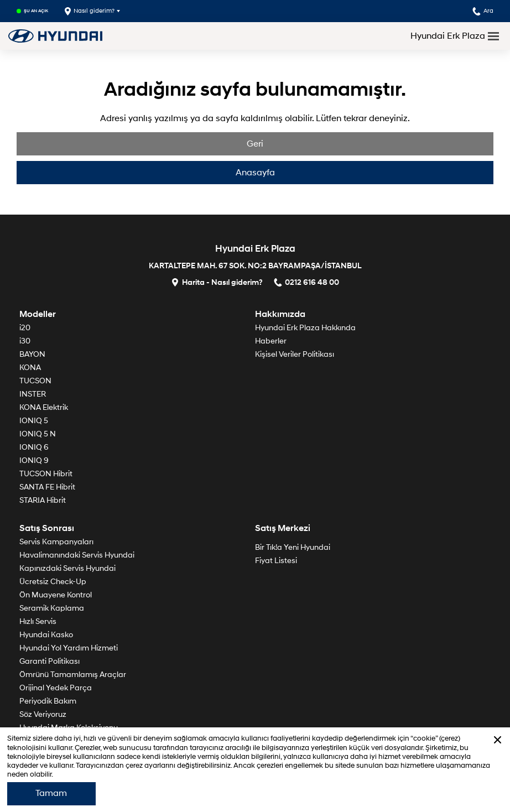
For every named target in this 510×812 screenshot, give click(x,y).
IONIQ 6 (34, 447)
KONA (30, 368)
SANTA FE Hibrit (47, 487)
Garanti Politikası (50, 661)
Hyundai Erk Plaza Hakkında (305, 328)
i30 (25, 341)
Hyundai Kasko (46, 635)
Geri (255, 144)
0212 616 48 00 (306, 282)
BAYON (32, 354)
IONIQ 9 (34, 460)
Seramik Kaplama (52, 608)
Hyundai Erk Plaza (448, 36)
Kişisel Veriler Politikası (295, 354)
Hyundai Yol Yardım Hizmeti (69, 648)
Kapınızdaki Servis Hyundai (67, 568)
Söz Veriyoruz (43, 714)
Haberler (271, 341)
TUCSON (35, 381)
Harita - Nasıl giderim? (217, 282)
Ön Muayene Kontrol (56, 595)
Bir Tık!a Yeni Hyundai (293, 547)
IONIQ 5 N (38, 434)
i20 (25, 328)
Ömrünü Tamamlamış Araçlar (73, 675)
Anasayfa (255, 173)
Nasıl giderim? (90, 11)
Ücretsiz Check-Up (53, 582)
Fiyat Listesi (276, 561)
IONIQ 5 (34, 421)
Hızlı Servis (38, 621)
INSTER (33, 394)
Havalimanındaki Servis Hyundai (77, 555)
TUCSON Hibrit (46, 474)
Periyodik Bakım (48, 701)
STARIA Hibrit (43, 500)
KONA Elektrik (44, 407)
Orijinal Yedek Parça (56, 688)
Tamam (51, 793)
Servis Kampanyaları (56, 542)
